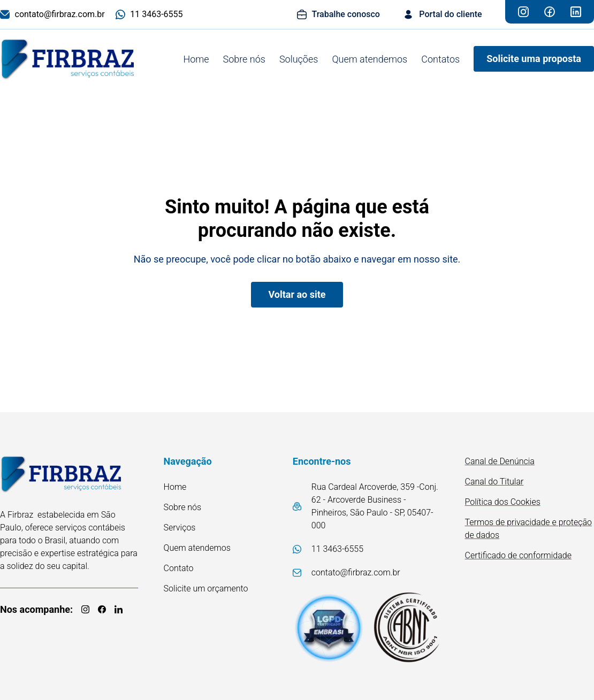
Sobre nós (244, 59)
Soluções (299, 59)
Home (196, 59)
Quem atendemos (370, 59)
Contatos (440, 59)
